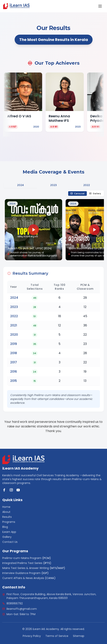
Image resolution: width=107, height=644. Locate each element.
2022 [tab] (87, 185)
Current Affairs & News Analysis (29, 578)
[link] (16, 6)
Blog (5, 527)
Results (7, 517)
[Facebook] (4, 490)
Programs (9, 522)
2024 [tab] (20, 185)
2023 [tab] (54, 185)
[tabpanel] (53, 225)
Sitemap (79, 636)
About (6, 512)
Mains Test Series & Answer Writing (34, 568)
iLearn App (9, 532)
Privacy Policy (32, 636)
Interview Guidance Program (25, 573)
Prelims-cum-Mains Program (27, 558)
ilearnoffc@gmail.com (22, 609)
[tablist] (53, 185)
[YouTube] (18, 490)
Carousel (77, 193)
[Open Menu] (100, 6)
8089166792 (15, 603)
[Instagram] (11, 490)
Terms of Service (57, 636)
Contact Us (10, 542)
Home (6, 507)
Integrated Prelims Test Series (27, 563)
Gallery (95, 193)
